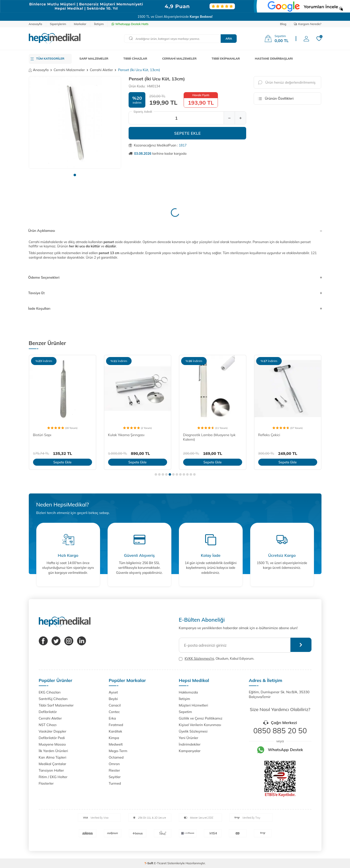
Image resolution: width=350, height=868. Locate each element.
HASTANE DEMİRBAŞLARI (274, 58)
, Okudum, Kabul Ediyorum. (217, 659)
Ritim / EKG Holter (53, 777)
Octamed (116, 757)
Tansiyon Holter (51, 770)
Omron (114, 764)
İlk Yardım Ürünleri (53, 751)
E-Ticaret (160, 863)
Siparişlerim (58, 24)
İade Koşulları (175, 308)
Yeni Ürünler (189, 738)
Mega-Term (118, 751)
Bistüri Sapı (42, 435)
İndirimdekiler (190, 744)
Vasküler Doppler (53, 731)
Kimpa (114, 738)
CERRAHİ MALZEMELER (179, 58)
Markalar (80, 24)
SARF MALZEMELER (94, 58)
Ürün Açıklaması (175, 231)
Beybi (113, 699)
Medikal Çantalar (53, 764)
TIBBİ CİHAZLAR (135, 58)
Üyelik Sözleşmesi (193, 731)
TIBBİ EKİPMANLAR (226, 58)
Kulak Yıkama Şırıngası (126, 435)
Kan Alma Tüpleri (53, 757)
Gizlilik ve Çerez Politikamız (201, 718)
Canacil (115, 705)
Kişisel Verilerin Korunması (200, 725)
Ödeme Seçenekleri (175, 277)
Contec (114, 712)
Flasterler (46, 783)
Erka (112, 718)
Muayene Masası (52, 744)
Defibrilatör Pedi (52, 738)
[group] (75, 122)
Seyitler (115, 777)
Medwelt (116, 744)
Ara (229, 38)
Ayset (113, 692)
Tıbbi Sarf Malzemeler (56, 705)
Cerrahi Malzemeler (69, 70)
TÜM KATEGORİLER (50, 58)
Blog (283, 24)
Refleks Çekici (269, 435)
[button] (75, 175)
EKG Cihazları (50, 692)
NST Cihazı (48, 725)
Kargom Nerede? (308, 24)
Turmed (115, 783)
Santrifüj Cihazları (53, 699)
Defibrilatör (48, 712)
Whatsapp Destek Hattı (130, 24)
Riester (114, 770)
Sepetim (186, 712)
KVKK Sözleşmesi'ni (199, 658)
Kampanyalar (190, 751)
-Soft (149, 863)
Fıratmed (116, 725)
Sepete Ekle (188, 133)
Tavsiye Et (175, 293)
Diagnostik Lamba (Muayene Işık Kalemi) (209, 437)
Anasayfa (36, 24)
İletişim (99, 24)
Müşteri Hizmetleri (194, 705)
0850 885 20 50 (280, 731)
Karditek (116, 731)
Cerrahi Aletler (101, 70)
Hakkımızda (188, 692)
